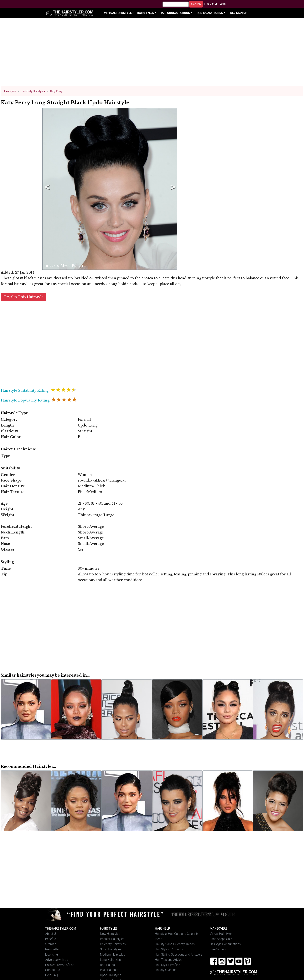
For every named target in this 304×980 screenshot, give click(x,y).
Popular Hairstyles (112, 939)
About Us (51, 934)
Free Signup (218, 949)
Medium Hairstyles (113, 955)
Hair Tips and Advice (169, 960)
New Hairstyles (110, 934)
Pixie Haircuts (109, 970)
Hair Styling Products (169, 949)
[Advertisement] (152, 54)
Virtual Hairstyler (119, 13)
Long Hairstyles (111, 960)
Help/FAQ (52, 975)
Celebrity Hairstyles (113, 944)
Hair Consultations (175, 13)
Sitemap (51, 944)
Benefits (51, 939)
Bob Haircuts (109, 965)
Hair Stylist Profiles (168, 965)
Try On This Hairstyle (24, 297)
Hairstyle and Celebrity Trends (175, 944)
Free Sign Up (211, 4)
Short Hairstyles (111, 949)
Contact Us (53, 970)
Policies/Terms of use (60, 965)
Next (172, 189)
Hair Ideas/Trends (209, 13)
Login (223, 4)
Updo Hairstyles (111, 975)
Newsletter (52, 949)
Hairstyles (145, 13)
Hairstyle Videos (166, 970)
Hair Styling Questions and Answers (179, 955)
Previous (47, 189)
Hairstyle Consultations (225, 944)
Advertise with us (57, 960)
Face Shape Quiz (221, 939)
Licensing (52, 955)
